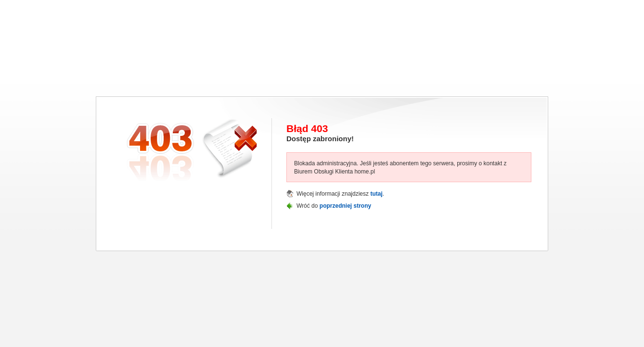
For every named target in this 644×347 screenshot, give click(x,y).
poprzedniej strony (345, 206)
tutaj (376, 194)
